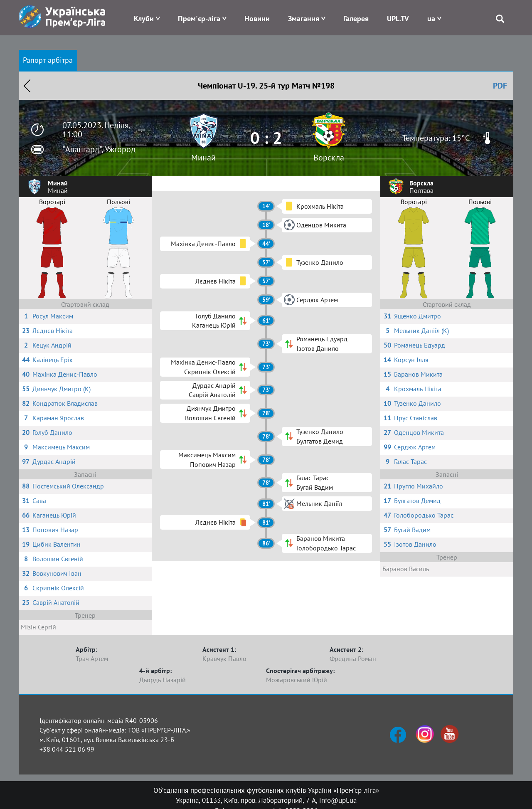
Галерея (356, 18)
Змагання (304, 18)
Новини (257, 18)
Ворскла (329, 158)
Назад (27, 86)
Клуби (144, 18)
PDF (500, 86)
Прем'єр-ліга (199, 18)
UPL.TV (398, 18)
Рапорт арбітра (48, 60)
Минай (203, 158)
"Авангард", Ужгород (99, 149)
